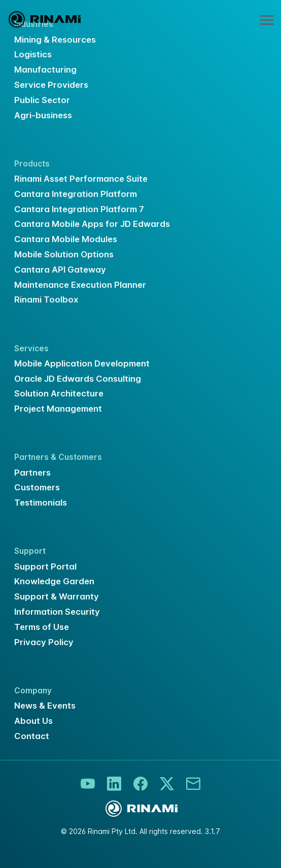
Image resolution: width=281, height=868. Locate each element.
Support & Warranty (57, 596)
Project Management (58, 409)
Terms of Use (42, 627)
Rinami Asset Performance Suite (81, 179)
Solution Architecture (59, 393)
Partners (32, 473)
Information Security (57, 612)
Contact (32, 736)
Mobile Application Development (82, 363)
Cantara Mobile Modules (66, 239)
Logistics (33, 54)
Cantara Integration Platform (76, 194)
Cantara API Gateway (60, 270)
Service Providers (51, 85)
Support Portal (45, 566)
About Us (33, 721)
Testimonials (41, 503)
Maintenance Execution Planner (80, 285)
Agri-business (43, 115)
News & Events (45, 706)
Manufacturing (45, 70)
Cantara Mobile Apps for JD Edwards (92, 224)
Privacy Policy (44, 642)
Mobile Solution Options (64, 254)
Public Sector (42, 100)
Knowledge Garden (54, 581)
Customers (37, 487)
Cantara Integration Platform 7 (79, 209)
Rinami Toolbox (46, 299)
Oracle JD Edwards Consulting (78, 379)
